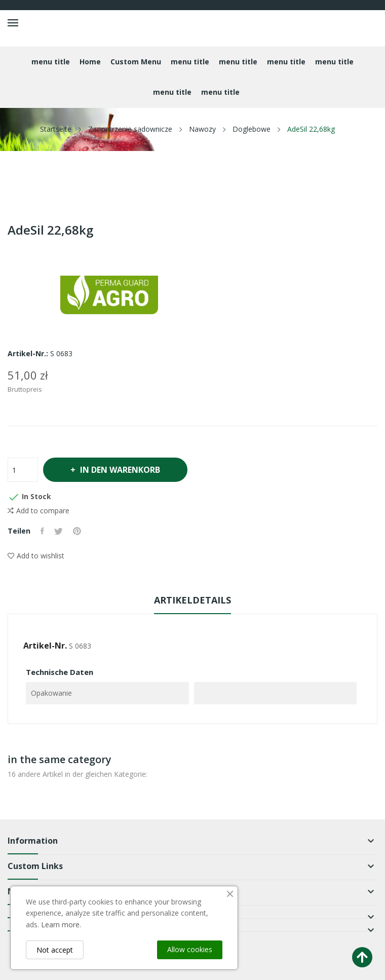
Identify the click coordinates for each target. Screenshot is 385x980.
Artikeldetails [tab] (192, 600)
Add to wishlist (36, 556)
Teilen (42, 531)
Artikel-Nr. (45, 646)
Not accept (55, 950)
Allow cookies (190, 949)
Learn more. (61, 925)
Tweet (59, 531)
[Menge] (23, 470)
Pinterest (77, 531)
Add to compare (38, 511)
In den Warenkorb (120, 470)
